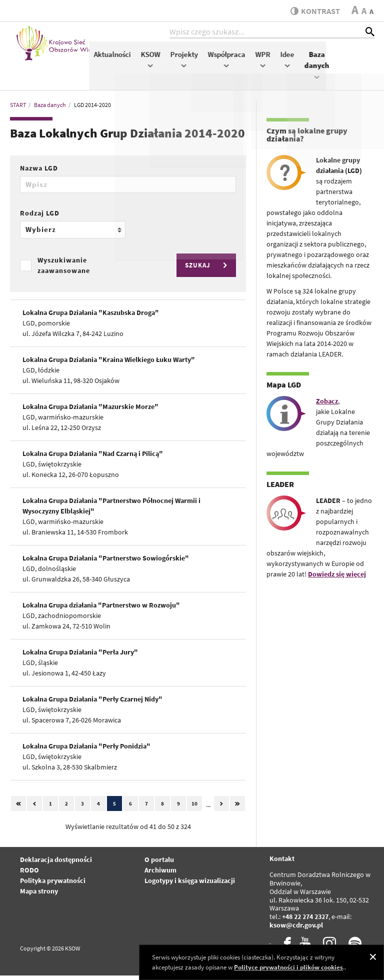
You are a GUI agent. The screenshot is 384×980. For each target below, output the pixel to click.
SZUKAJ (207, 270)
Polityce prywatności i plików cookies (288, 967)
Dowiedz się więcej (337, 579)
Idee (336, 63)
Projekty (233, 63)
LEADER (280, 489)
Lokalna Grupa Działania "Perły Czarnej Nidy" (92, 704)
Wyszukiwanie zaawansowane (64, 270)
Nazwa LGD (39, 173)
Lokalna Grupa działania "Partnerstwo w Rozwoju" (101, 610)
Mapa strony (39, 896)
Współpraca (275, 63)
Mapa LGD (284, 389)
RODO (29, 875)
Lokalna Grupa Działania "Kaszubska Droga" (91, 317)
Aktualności (161, 58)
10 (194, 808)
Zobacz (327, 406)
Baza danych (365, 69)
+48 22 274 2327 (305, 921)
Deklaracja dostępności (56, 864)
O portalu (159, 864)
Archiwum (160, 875)
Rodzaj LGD (40, 218)
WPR (311, 63)
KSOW (199, 63)
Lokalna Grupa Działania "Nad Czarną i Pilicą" (93, 458)
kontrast (313, 11)
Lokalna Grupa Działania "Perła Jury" (80, 657)
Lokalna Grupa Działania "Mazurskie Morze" (90, 411)
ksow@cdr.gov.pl (296, 930)
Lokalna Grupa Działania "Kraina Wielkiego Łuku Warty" (109, 364)
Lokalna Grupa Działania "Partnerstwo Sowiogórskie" (106, 563)
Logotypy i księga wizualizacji (190, 885)
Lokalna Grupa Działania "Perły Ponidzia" (86, 751)
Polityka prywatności (53, 885)
